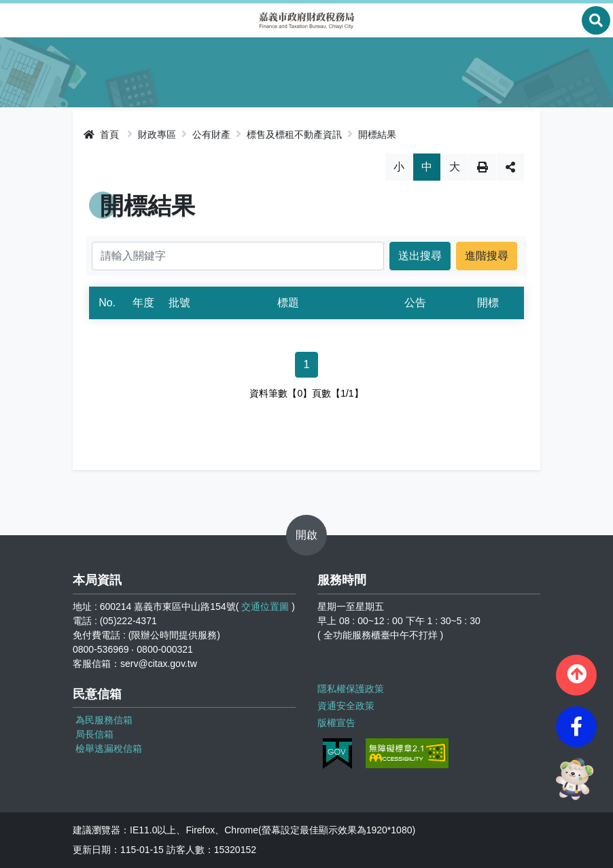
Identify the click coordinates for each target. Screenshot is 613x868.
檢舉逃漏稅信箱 (109, 748)
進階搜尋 (487, 256)
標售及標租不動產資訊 (294, 134)
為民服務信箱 (104, 720)
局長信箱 (94, 734)
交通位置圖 (265, 607)
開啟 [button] (306, 535)
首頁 (101, 134)
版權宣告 (336, 723)
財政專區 (157, 134)
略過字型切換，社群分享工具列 (307, 153)
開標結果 (377, 134)
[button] (576, 675)
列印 (483, 167)
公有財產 (211, 134)
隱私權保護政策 (351, 689)
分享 (510, 167)
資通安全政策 (346, 706)
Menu (17, 20)
